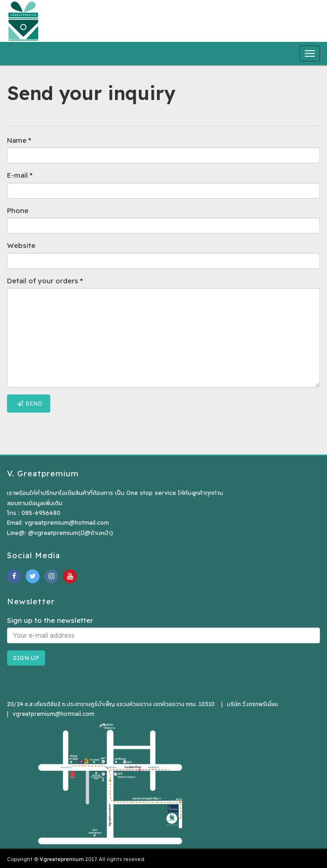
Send (30, 403)
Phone (18, 210)
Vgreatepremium (62, 859)
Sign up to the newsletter (50, 620)
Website (21, 245)
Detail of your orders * (45, 281)
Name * (19, 140)
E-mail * (20, 175)
